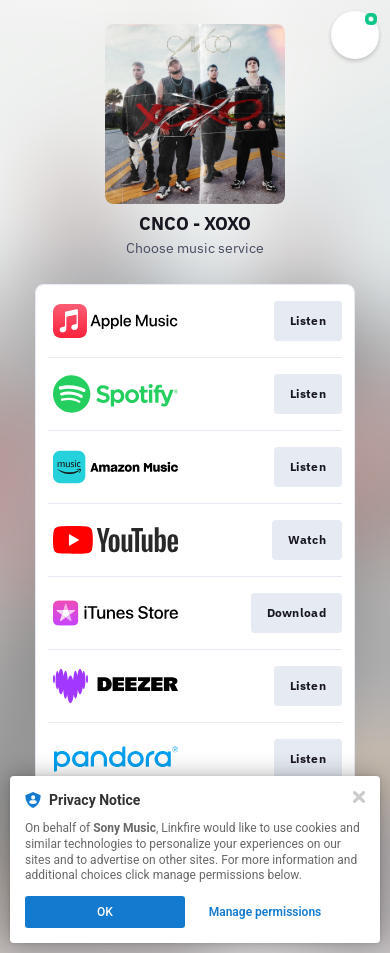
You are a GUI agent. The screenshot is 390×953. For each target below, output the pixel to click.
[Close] (359, 797)
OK (105, 912)
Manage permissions (265, 912)
